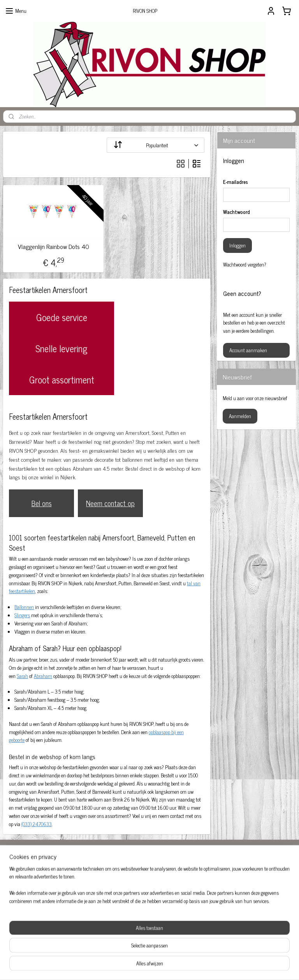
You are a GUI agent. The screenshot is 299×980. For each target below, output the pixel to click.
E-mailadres (236, 182)
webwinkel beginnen (163, 966)
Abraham (43, 676)
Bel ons (42, 503)
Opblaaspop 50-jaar (229, 889)
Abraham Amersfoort (31, 871)
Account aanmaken (248, 350)
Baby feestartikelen (29, 879)
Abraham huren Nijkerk (134, 873)
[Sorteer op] (156, 145)
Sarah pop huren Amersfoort (38, 928)
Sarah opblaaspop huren (34, 919)
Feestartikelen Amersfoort (135, 889)
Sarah (22, 676)
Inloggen (237, 245)
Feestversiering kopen (231, 873)
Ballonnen (24, 607)
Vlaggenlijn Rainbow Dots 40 (54, 246)
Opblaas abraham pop (231, 880)
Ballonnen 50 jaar (28, 887)
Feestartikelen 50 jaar (131, 880)
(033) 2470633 (37, 824)
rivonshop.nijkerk (129, 904)
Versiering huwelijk (29, 935)
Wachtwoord (237, 212)
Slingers (22, 615)
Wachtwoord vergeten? (245, 265)
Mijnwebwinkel (215, 966)
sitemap (130, 966)
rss (141, 966)
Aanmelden (240, 416)
